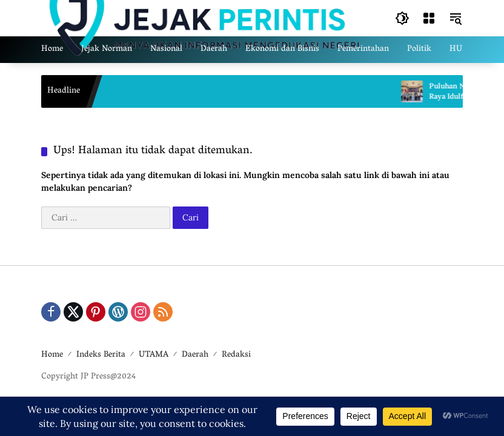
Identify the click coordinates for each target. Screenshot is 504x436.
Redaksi (236, 355)
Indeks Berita (101, 355)
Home (52, 355)
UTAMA (154, 355)
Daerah (195, 355)
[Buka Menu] (429, 18)
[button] (402, 18)
